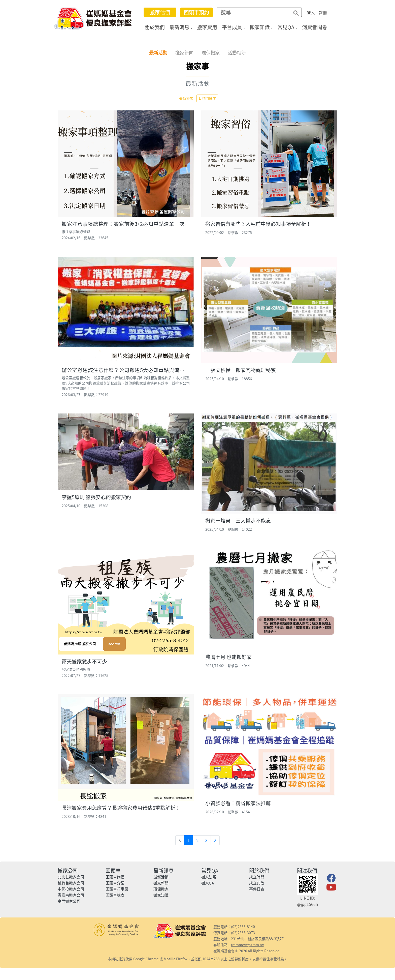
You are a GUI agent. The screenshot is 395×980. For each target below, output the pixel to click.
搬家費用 (208, 27)
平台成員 (233, 27)
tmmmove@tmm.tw (247, 945)
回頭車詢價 (115, 877)
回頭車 (113, 870)
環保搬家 (211, 53)
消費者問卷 (315, 27)
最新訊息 (163, 870)
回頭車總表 (115, 895)
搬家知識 (260, 27)
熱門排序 (207, 98)
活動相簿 (237, 53)
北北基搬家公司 (71, 877)
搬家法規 (209, 877)
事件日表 (257, 889)
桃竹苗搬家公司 (71, 883)
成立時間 (257, 877)
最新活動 (158, 53)
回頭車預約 (197, 12)
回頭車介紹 (115, 883)
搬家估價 (160, 12)
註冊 (323, 12)
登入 (311, 12)
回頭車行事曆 (117, 889)
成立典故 (257, 883)
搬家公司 (68, 870)
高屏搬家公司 (69, 901)
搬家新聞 (184, 53)
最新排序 (186, 98)
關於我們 (155, 27)
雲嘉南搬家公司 (71, 895)
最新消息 (180, 27)
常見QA (287, 27)
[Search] (253, 12)
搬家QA (208, 883)
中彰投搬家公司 (71, 889)
